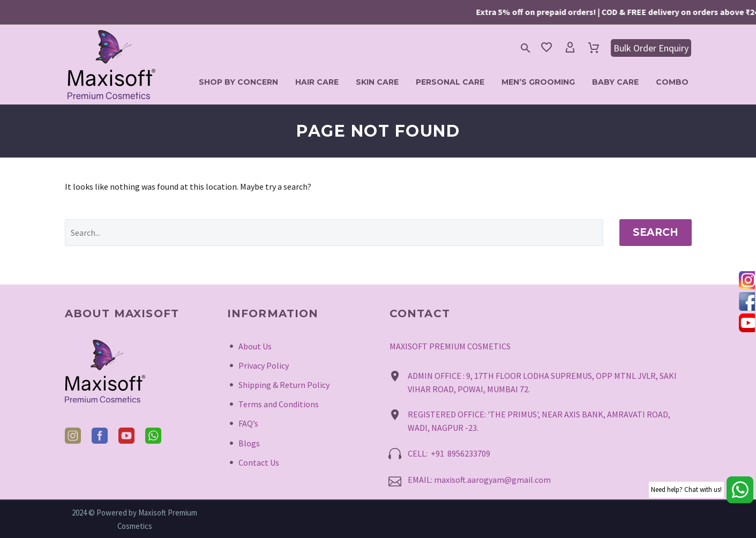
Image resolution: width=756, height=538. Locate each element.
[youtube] (126, 436)
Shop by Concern (238, 82)
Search (656, 232)
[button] (526, 48)
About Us (255, 346)
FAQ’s (248, 423)
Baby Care (615, 82)
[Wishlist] (547, 48)
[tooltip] (747, 280)
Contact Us (259, 462)
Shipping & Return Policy (284, 385)
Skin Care (377, 82)
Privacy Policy (264, 365)
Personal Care (450, 82)
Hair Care (317, 82)
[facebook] (100, 436)
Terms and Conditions (279, 404)
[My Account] (570, 48)
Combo (672, 82)
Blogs (249, 443)
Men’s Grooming (538, 82)
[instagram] (73, 436)
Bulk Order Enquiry (651, 48)
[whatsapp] (153, 436)
